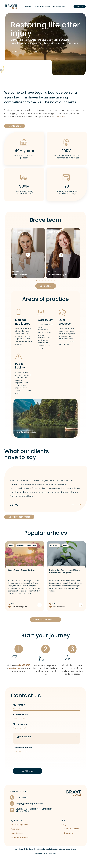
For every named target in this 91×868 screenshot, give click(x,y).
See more (11, 78)
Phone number (21, 733)
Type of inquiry (24, 745)
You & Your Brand (69, 860)
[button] (86, 283)
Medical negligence (23, 324)
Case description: (22, 756)
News (11, 548)
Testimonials (56, 6)
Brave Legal (54, 548)
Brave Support (45, 6)
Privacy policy (68, 844)
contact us (15, 677)
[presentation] (54, 255)
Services (36, 6)
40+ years (24, 153)
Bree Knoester (59, 119)
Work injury (45, 322)
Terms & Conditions (71, 840)
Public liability (20, 368)
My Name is (19, 713)
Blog (64, 6)
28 (67, 189)
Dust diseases (65, 324)
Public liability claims (20, 848)
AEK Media (41, 860)
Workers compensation (26, 548)
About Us (28, 6)
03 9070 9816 (24, 674)
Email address (21, 723)
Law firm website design (25, 860)
